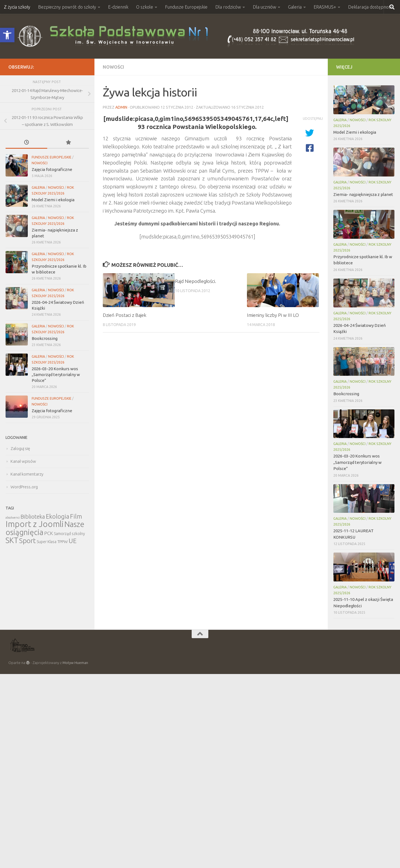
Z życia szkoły (17, 7)
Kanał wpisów (23, 461)
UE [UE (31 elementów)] (73, 541)
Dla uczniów (264, 7)
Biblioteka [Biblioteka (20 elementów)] (33, 517)
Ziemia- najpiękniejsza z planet (363, 194)
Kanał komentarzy (27, 474)
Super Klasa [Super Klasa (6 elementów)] (47, 542)
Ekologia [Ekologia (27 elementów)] (57, 516)
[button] (7, 35)
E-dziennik (118, 7)
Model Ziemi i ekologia (53, 200)
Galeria (295, 7)
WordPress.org (24, 487)
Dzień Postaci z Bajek (125, 315)
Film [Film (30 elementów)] (76, 516)
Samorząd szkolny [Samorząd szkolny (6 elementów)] (69, 534)
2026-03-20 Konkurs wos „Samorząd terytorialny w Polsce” (56, 375)
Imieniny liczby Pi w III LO (273, 315)
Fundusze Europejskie (186, 7)
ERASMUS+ (325, 7)
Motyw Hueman (75, 663)
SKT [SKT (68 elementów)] (12, 540)
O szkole (145, 7)
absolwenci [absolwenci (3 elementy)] (13, 518)
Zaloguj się (20, 448)
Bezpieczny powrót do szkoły (67, 7)
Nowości (113, 67)
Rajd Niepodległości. (196, 281)
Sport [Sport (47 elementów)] (27, 541)
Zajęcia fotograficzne (52, 169)
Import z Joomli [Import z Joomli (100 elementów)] (35, 524)
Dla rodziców (228, 7)
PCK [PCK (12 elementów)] (49, 533)
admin (121, 107)
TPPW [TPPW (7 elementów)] (62, 542)
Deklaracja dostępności (371, 7)
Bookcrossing (45, 338)
